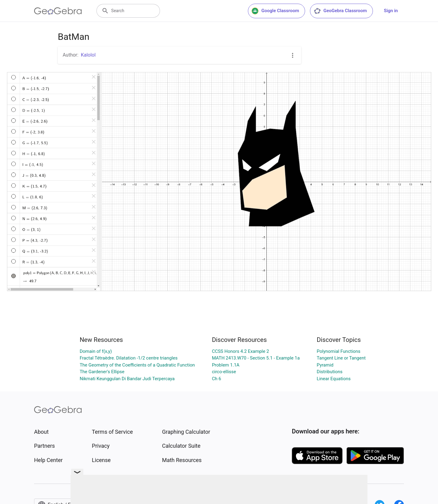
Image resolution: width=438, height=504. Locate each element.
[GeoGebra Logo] (58, 11)
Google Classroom (275, 11)
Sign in (391, 11)
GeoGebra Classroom (340, 11)
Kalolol (88, 55)
